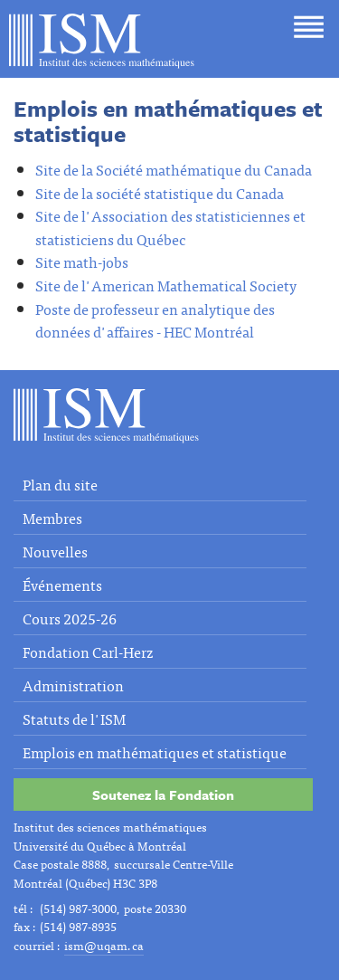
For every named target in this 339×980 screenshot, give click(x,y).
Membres (52, 518)
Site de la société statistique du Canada (160, 193)
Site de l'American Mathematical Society (166, 285)
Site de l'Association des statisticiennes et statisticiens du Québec (170, 227)
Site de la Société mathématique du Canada (174, 169)
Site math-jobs (82, 262)
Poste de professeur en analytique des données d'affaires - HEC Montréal (155, 320)
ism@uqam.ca (104, 945)
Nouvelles (55, 551)
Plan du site (60, 484)
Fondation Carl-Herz (88, 652)
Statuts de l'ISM (74, 718)
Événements (62, 585)
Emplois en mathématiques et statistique (155, 752)
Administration (73, 685)
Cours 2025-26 (70, 618)
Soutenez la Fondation (163, 794)
